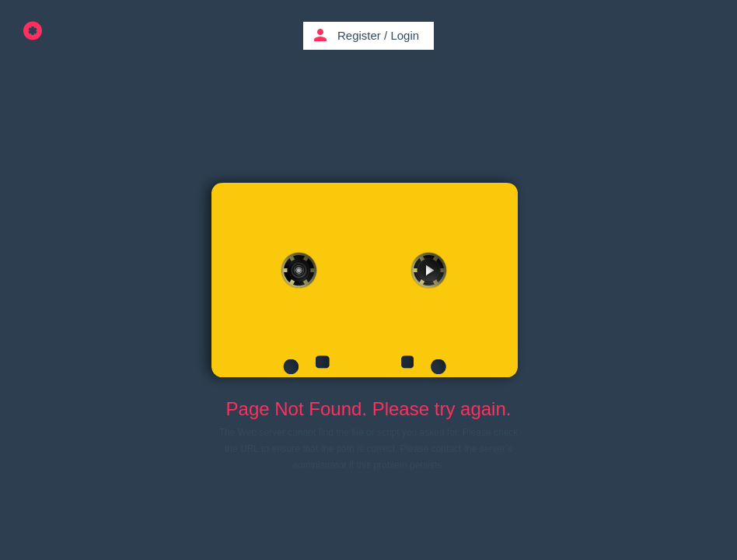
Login (405, 35)
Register (359, 35)
